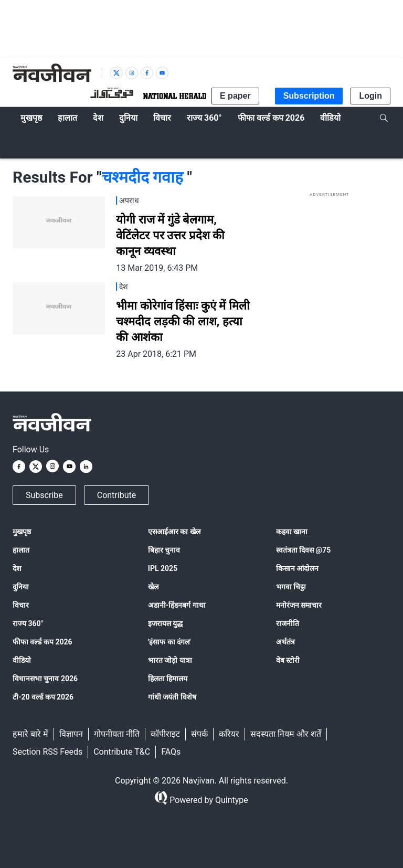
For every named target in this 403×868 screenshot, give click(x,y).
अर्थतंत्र (285, 642)
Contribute (116, 495)
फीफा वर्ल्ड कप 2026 (43, 642)
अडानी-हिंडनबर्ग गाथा (177, 605)
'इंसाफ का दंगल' (169, 642)
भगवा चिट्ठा (291, 587)
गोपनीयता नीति (117, 734)
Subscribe (44, 495)
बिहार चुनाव (164, 550)
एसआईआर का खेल (174, 532)
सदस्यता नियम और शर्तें (286, 734)
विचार (21, 605)
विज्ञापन (71, 734)
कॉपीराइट (165, 734)
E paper (235, 96)
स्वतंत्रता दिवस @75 (304, 550)
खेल (153, 587)
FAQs (171, 752)
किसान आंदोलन (297, 568)
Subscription (309, 96)
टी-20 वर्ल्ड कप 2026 (43, 697)
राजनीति (288, 623)
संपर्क (199, 734)
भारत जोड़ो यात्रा (170, 660)
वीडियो (22, 660)
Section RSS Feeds (47, 752)
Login (370, 96)
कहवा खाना (292, 532)
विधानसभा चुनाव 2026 (45, 679)
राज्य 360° (28, 623)
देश (17, 568)
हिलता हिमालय (168, 679)
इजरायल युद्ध (165, 623)
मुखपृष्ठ (22, 532)
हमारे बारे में (30, 734)
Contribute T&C (122, 752)
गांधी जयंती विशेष (172, 697)
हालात (21, 550)
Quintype (231, 800)
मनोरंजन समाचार (299, 605)
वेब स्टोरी (288, 660)
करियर (229, 734)
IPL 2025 (163, 568)
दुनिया (21, 587)
